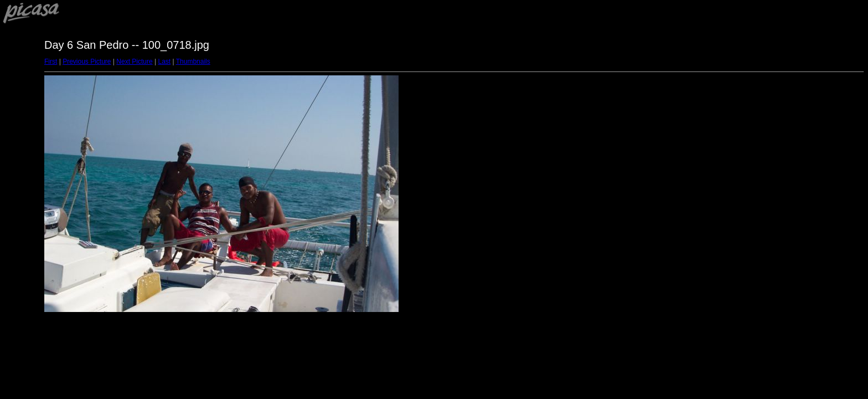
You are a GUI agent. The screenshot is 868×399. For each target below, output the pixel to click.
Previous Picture (87, 62)
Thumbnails (193, 62)
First (51, 62)
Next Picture (134, 62)
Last (164, 62)
